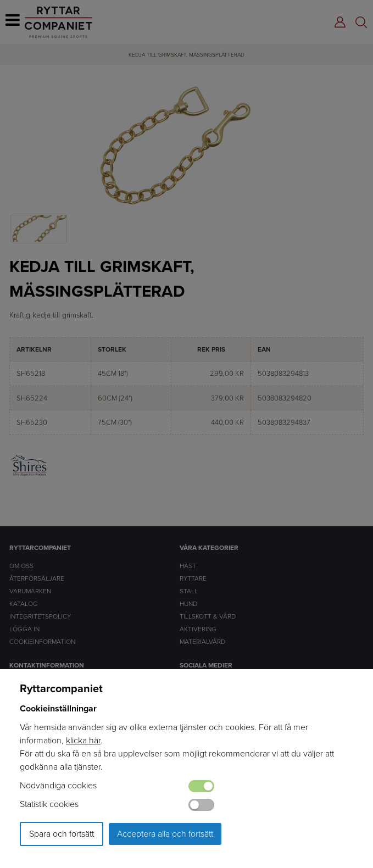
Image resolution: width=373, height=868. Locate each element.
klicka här (83, 740)
